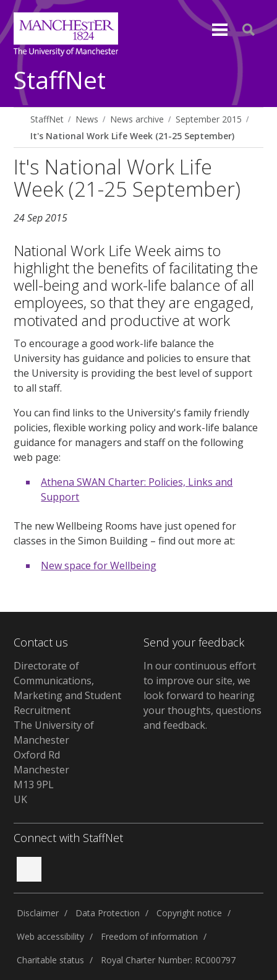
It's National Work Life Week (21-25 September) (132, 136)
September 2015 (209, 119)
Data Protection (108, 913)
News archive (137, 119)
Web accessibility (50, 936)
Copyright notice (189, 913)
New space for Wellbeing (99, 565)
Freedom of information (149, 936)
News (87, 119)
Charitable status (50, 960)
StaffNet (60, 81)
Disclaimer (38, 913)
